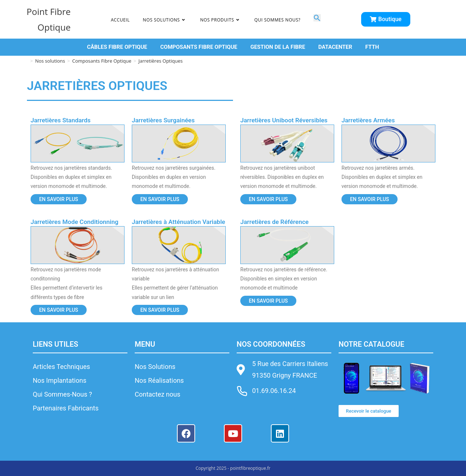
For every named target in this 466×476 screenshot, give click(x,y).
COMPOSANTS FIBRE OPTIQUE (199, 47)
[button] (317, 19)
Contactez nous (157, 394)
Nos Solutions (155, 367)
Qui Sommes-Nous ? (62, 394)
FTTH (372, 47)
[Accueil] (26, 61)
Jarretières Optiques (160, 61)
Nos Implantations (60, 380)
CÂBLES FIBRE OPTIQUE (117, 47)
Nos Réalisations (159, 380)
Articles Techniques (61, 367)
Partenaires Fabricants (66, 408)
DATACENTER (335, 47)
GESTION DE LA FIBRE (278, 47)
